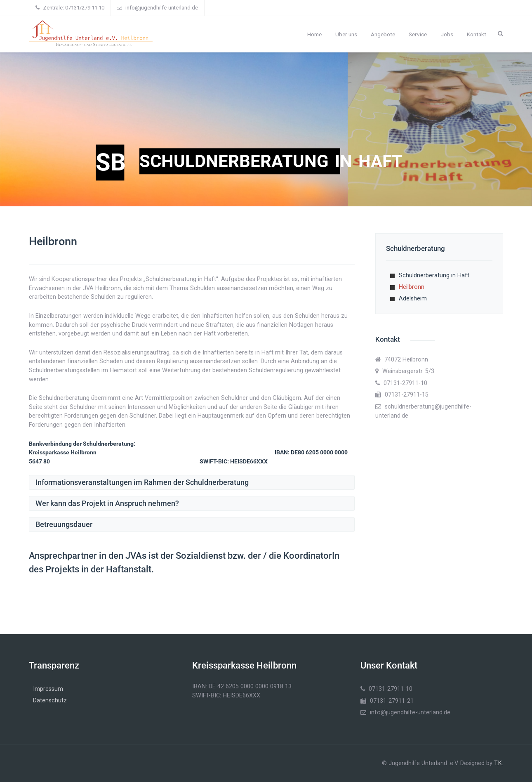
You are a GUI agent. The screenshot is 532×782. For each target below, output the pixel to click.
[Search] (500, 33)
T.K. (499, 763)
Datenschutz (50, 700)
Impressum (48, 689)
